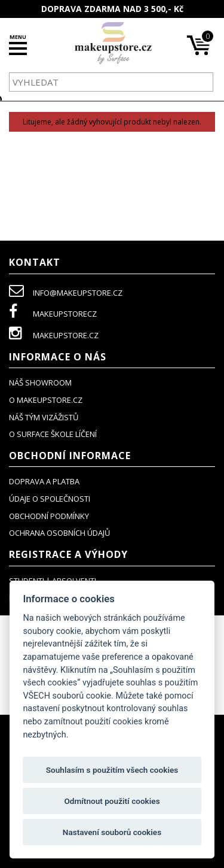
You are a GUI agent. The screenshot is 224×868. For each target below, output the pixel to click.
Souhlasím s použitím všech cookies (112, 770)
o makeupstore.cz (46, 400)
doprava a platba (44, 481)
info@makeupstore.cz (66, 293)
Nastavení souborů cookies (112, 832)
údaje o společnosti (50, 499)
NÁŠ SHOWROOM (40, 383)
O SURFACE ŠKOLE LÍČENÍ (53, 434)
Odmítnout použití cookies (112, 801)
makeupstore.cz (54, 335)
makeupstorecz (53, 314)
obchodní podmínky (49, 516)
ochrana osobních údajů (59, 533)
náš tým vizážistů (44, 417)
